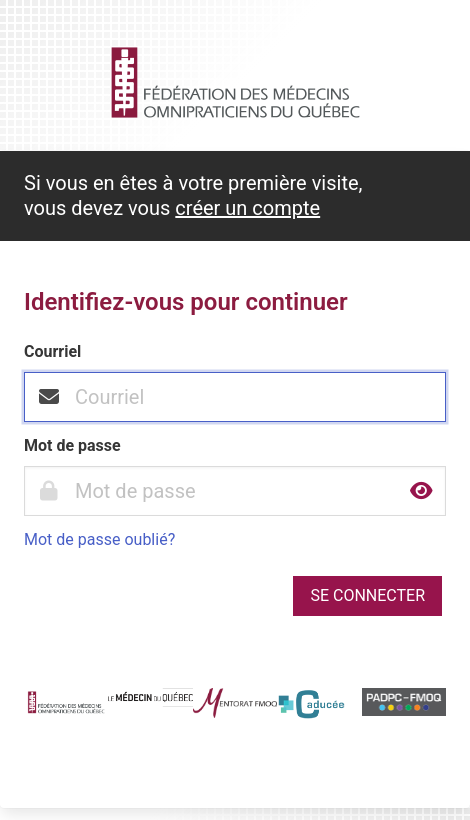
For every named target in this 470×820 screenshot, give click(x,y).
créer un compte (247, 208)
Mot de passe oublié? (99, 539)
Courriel (52, 351)
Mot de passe (72, 445)
